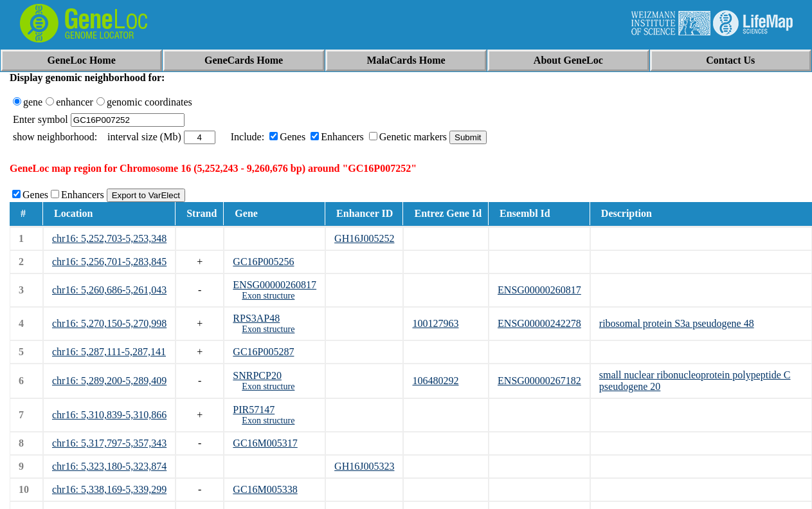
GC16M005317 (265, 443)
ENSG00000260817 (275, 285)
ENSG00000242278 (539, 323)
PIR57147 (254, 410)
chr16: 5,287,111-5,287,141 (109, 352)
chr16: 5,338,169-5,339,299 (109, 489)
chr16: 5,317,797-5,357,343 (109, 443)
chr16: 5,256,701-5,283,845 (109, 262)
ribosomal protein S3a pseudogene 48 (677, 323)
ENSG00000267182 (539, 381)
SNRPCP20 (257, 375)
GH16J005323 (364, 466)
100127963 (435, 323)
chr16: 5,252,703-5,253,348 (109, 238)
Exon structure (268, 296)
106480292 (435, 381)
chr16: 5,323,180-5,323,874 (109, 466)
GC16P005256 (263, 262)
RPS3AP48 (256, 318)
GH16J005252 (364, 238)
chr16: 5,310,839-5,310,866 (109, 415)
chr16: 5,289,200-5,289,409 (109, 381)
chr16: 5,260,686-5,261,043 (109, 290)
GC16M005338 (265, 489)
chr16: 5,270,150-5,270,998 (109, 323)
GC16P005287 (263, 352)
